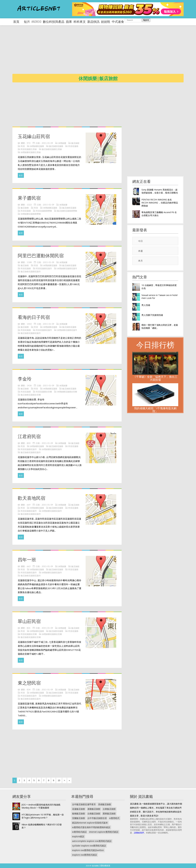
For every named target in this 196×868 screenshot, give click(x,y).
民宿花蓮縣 (73, 146)
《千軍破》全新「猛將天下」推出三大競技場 (155, 378)
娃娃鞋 (106, 22)
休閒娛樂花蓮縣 (37, 146)
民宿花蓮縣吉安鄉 (44, 392)
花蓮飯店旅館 (79, 809)
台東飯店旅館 (109, 809)
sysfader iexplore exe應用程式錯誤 (89, 846)
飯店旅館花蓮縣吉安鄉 (31, 395)
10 (59, 780)
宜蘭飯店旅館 (79, 818)
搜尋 (146, 20)
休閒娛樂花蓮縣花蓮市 (67, 268)
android (36, 22)
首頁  (18, 22)
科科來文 (80, 22)
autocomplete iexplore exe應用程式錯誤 (92, 841)
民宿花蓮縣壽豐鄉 (44, 211)
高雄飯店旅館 (105, 804)
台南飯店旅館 (94, 814)
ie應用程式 (114, 818)
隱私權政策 (105, 866)
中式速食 (118, 22)
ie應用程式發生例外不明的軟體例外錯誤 (91, 827)
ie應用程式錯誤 (79, 832)
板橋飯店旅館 (79, 814)
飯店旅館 (75, 143)
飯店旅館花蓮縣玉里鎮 (52, 149)
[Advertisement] (104, 52)
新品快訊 (93, 22)
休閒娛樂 (62, 143)
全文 (21, 175)
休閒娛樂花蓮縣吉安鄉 (67, 392)
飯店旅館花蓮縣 (56, 146)
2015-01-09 (47, 143)
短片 (27, 22)
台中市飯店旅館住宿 (97, 818)
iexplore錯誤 (78, 836)
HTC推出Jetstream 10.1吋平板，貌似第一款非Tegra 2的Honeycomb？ (43, 816)
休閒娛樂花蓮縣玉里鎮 (31, 152)
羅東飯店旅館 (109, 814)
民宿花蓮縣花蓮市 (44, 268)
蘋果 (69, 22)
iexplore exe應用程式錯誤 (85, 855)
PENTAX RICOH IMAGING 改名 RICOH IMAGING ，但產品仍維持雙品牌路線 (160, 203)
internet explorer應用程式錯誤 (104, 832)
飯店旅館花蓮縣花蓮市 (31, 271)
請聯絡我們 (139, 833)
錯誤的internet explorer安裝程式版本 (90, 823)
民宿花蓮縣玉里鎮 (29, 149)
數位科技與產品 (54, 22)
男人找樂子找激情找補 (152, 315)
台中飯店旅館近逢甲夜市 (84, 804)
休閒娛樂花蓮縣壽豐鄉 (31, 214)
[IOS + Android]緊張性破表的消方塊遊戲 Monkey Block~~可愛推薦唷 (41, 806)
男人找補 (146, 305)
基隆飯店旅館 (94, 809)
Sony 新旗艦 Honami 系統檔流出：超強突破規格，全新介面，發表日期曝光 (160, 191)
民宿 (23, 146)
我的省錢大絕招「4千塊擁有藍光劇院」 (155, 410)
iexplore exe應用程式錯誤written (88, 850)
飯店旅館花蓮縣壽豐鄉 (67, 211)
